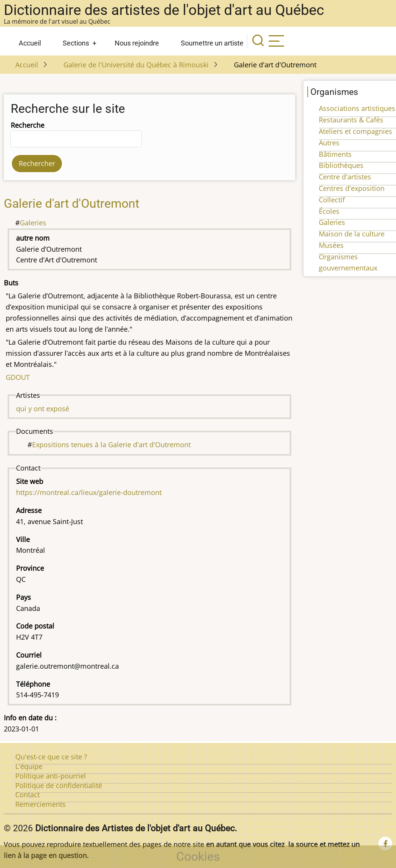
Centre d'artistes (345, 177)
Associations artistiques (357, 108)
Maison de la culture (352, 234)
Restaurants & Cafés (351, 120)
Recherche (28, 125)
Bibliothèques (341, 165)
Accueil (30, 43)
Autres (329, 143)
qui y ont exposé (43, 409)
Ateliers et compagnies (355, 131)
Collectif (332, 200)
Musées (331, 245)
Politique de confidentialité (59, 785)
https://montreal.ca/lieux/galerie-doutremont (89, 492)
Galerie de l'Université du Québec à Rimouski (136, 65)
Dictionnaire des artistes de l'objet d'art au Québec (164, 10)
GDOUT (18, 377)
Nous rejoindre (137, 43)
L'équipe (29, 766)
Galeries (33, 223)
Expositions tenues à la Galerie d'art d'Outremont (111, 445)
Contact (28, 795)
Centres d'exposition (352, 188)
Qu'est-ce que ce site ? (51, 757)
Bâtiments (335, 154)
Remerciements (41, 804)
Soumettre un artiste (212, 43)
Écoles (329, 211)
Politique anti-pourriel (51, 776)
